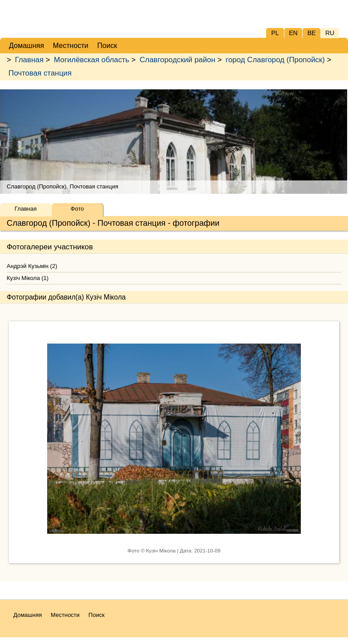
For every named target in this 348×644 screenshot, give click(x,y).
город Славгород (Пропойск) (275, 60)
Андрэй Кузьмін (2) (32, 266)
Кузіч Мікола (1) (28, 278)
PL (275, 33)
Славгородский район (178, 60)
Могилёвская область (91, 60)
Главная (29, 60)
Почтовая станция (40, 73)
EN (293, 33)
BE (312, 33)
